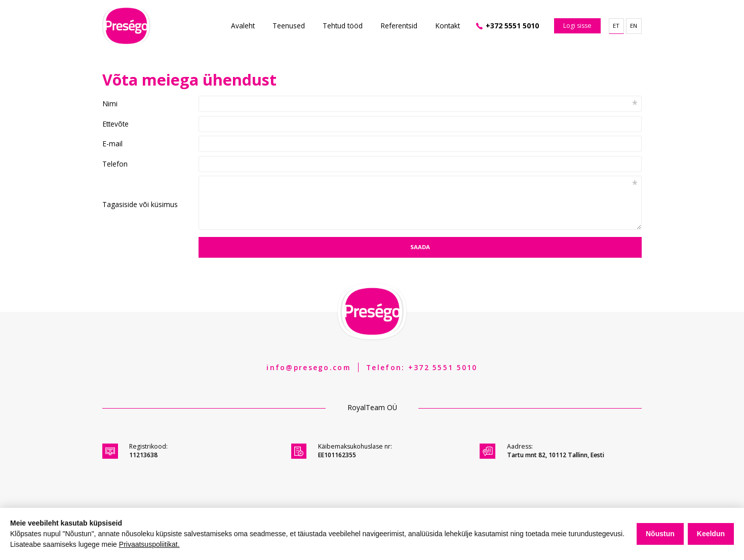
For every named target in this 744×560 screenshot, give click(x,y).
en (634, 26)
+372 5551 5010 (512, 26)
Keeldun (711, 534)
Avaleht (243, 26)
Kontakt (447, 26)
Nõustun (660, 534)
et (616, 26)
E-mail (112, 144)
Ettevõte (115, 124)
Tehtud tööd (343, 26)
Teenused (289, 26)
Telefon (115, 164)
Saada (420, 247)
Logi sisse (577, 26)
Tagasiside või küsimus (140, 205)
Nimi (110, 104)
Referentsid (399, 26)
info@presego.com (308, 367)
